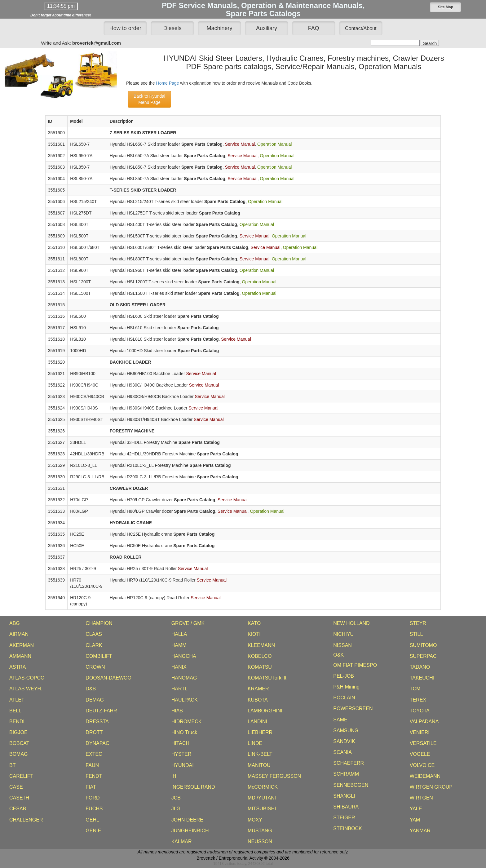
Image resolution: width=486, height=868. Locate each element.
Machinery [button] (220, 28)
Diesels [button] (172, 28)
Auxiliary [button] (267, 28)
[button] (445, 7)
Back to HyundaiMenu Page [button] (149, 99)
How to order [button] (125, 28)
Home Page (168, 83)
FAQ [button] (314, 28)
